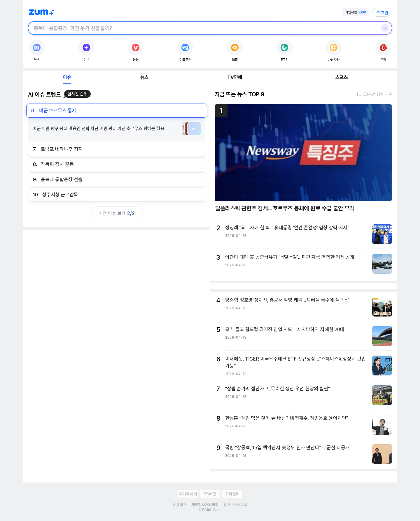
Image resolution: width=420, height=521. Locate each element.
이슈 (67, 77)
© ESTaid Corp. (210, 510)
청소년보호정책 (235, 505)
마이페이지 (188, 494)
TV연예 (235, 77)
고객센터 (232, 494)
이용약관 (180, 505)
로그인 (382, 13)
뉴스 (144, 77)
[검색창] (202, 28)
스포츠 (342, 77)
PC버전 (210, 494)
